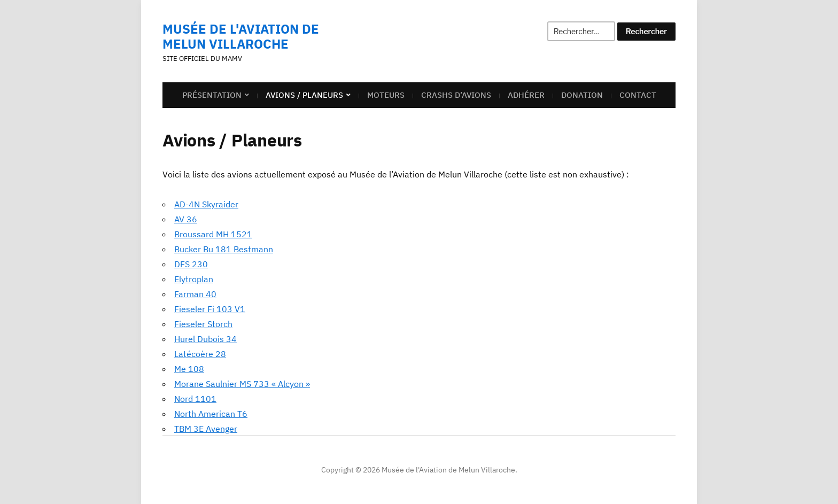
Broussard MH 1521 (213, 234)
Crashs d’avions (456, 95)
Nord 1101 (195, 399)
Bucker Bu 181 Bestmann (224, 249)
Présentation (212, 95)
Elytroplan (194, 279)
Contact (638, 95)
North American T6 (211, 414)
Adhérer (526, 95)
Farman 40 (195, 294)
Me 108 (189, 369)
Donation (582, 95)
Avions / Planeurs (304, 95)
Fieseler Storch (203, 324)
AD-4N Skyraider (206, 204)
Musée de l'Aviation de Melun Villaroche (241, 36)
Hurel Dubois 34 (205, 339)
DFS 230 (191, 264)
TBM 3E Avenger (206, 429)
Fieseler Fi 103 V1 (210, 309)
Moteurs (386, 95)
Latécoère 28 (200, 354)
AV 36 (186, 219)
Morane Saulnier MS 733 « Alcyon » (242, 384)
